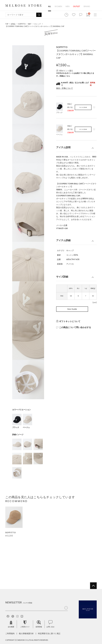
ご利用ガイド (25, 624)
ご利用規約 (10, 633)
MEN (68, 6)
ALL (50, 6)
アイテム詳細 (63, 240)
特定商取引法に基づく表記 (49, 633)
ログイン (95, 6)
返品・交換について (65, 88)
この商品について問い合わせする (75, 327)
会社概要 (11, 624)
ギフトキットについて (70, 321)
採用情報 (39, 624)
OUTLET (77, 6)
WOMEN (58, 6)
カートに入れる (83, 107)
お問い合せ (50, 624)
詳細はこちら (65, 76)
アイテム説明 (63, 147)
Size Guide (72, 309)
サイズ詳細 (62, 277)
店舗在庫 (71, 110)
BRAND (87, 6)
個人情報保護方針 (26, 633)
